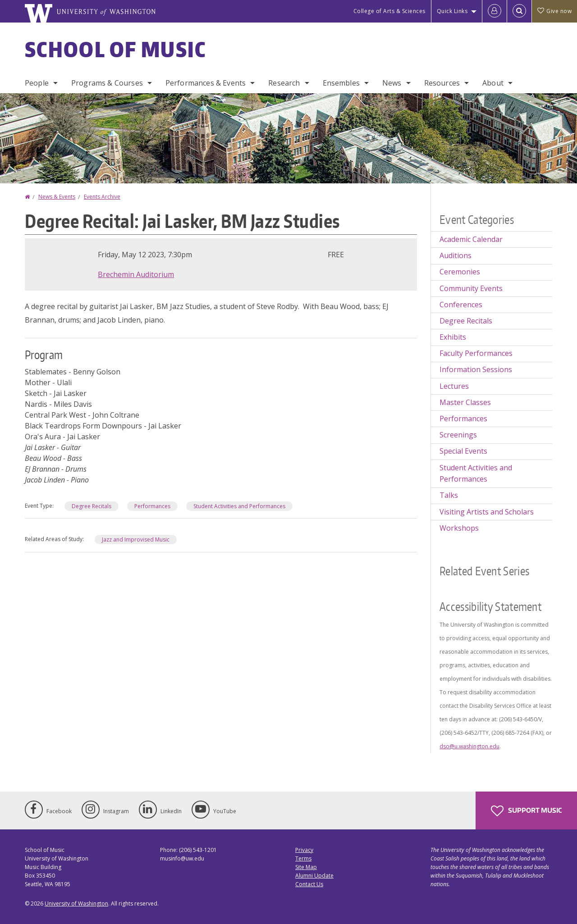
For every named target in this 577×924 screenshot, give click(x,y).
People (37, 83)
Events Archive (102, 197)
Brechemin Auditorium (136, 274)
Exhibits (453, 337)
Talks (449, 495)
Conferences (461, 305)
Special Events (463, 451)
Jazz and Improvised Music (136, 539)
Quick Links (452, 11)
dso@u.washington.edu (469, 746)
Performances (152, 506)
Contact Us (309, 884)
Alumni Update (314, 876)
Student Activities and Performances (239, 506)
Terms (303, 858)
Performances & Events (206, 83)
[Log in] (495, 11)
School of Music (116, 49)
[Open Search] (519, 11)
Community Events (471, 288)
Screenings (458, 435)
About (493, 83)
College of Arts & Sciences (389, 11)
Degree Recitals (92, 506)
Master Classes (465, 402)
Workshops (459, 528)
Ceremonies (460, 272)
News (392, 83)
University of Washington (76, 904)
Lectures (454, 386)
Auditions (456, 255)
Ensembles (341, 83)
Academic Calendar (471, 239)
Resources (442, 83)
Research (284, 83)
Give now (554, 11)
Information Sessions (476, 369)
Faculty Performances (476, 353)
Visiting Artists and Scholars (487, 512)
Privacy (304, 850)
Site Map (306, 867)
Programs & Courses (107, 83)
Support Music (526, 811)
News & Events (57, 197)
